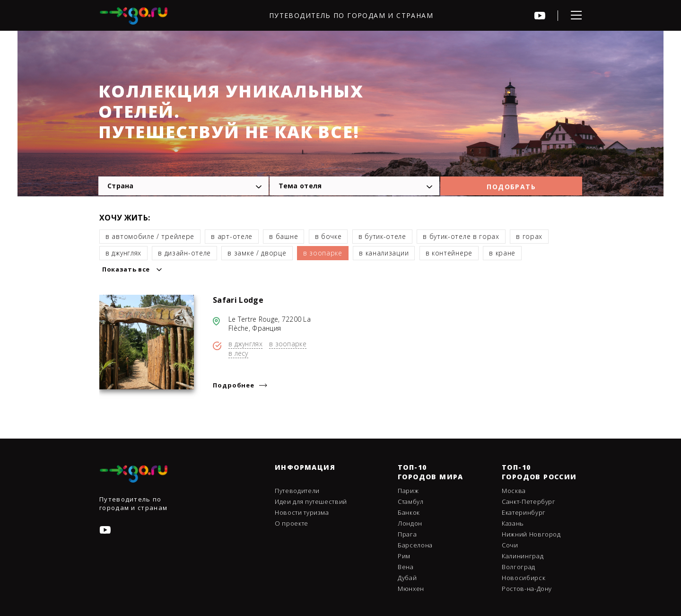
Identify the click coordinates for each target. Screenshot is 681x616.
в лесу (238, 353)
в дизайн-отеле (184, 253)
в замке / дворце (257, 253)
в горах (529, 236)
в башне (284, 236)
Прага (407, 534)
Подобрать (511, 187)
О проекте (292, 523)
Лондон (410, 523)
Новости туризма (302, 512)
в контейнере (449, 253)
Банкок (409, 512)
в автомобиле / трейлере (150, 236)
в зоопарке (323, 253)
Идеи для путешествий (311, 502)
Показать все (126, 269)
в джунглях (123, 253)
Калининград (523, 556)
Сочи (510, 545)
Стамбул (411, 502)
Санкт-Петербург (529, 502)
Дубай (407, 578)
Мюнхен (411, 589)
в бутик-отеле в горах (461, 236)
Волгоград (519, 567)
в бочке (328, 236)
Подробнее (234, 385)
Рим (404, 556)
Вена (406, 567)
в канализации (384, 253)
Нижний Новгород (531, 534)
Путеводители (297, 491)
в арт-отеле (232, 236)
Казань (513, 523)
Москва (514, 491)
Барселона (415, 545)
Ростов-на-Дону (527, 589)
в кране (502, 253)
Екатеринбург (524, 512)
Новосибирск (524, 578)
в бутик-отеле (382, 236)
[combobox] (183, 186)
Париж (408, 491)
